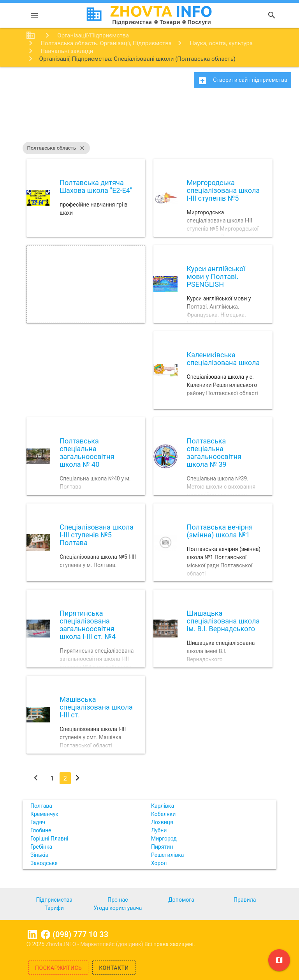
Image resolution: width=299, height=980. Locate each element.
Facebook (46, 934)
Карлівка (163, 806)
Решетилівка (167, 855)
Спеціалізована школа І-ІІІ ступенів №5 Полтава (97, 535)
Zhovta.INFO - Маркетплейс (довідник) (95, 944)
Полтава (41, 806)
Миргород (164, 839)
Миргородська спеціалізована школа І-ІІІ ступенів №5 (223, 190)
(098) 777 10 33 (80, 934)
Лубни (159, 830)
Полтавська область (56, 148)
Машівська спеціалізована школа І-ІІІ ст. (96, 707)
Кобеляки (163, 814)
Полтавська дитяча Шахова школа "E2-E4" (96, 186)
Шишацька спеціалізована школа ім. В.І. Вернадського (223, 621)
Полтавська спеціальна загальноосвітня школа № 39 (214, 452)
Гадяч (38, 822)
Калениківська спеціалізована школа (223, 359)
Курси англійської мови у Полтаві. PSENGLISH (216, 276)
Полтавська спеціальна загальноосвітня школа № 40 (87, 452)
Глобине (41, 830)
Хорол (159, 863)
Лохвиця (162, 822)
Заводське (44, 863)
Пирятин (162, 847)
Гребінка (41, 847)
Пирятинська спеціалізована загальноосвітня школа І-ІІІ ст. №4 (88, 625)
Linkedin (32, 934)
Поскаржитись (58, 968)
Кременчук (44, 814)
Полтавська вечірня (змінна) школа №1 (220, 531)
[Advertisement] (149, 119)
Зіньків (39, 855)
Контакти (114, 968)
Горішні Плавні (49, 839)
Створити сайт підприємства (243, 81)
